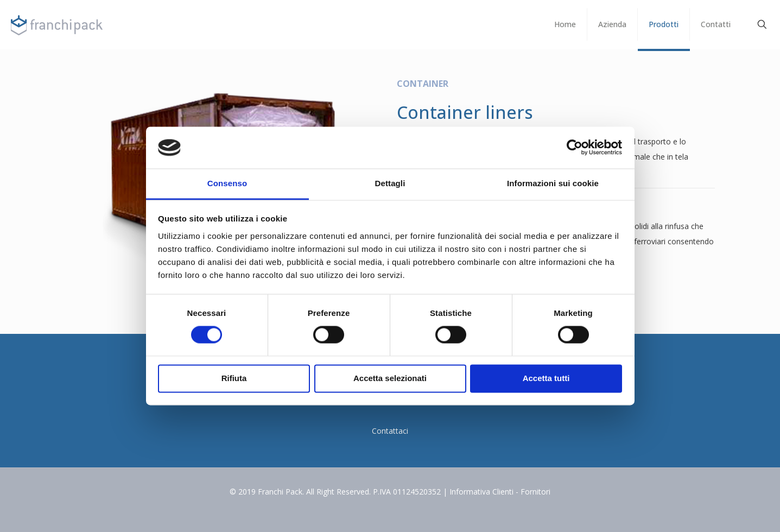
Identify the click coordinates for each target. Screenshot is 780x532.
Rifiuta (234, 378)
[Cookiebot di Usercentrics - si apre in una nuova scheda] (575, 148)
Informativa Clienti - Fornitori (500, 492)
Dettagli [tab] (390, 183)
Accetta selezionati (390, 378)
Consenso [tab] (227, 183)
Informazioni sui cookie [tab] (553, 183)
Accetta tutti (546, 378)
